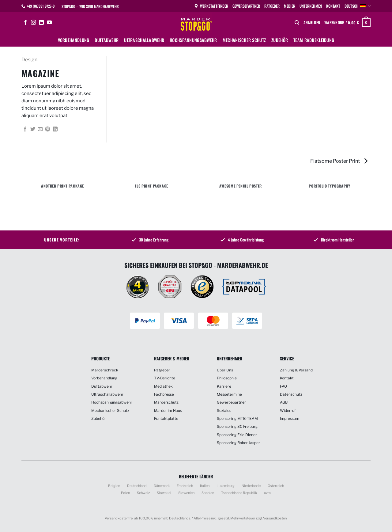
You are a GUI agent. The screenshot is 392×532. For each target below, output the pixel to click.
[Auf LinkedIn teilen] (55, 129)
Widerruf (288, 410)
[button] (312, 23)
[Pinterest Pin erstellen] (47, 129)
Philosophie (227, 378)
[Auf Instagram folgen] (33, 23)
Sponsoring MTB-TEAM (237, 418)
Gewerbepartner (246, 6)
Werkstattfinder (211, 6)
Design (29, 60)
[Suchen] (297, 23)
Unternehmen (311, 6)
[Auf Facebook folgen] (25, 23)
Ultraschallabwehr (144, 40)
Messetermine (229, 394)
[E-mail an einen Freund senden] (40, 129)
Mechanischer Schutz (244, 40)
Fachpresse (164, 394)
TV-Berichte (165, 378)
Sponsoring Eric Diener (237, 435)
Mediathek (163, 386)
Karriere (224, 386)
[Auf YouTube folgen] (49, 23)
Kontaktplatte (166, 418)
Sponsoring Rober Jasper (238, 443)
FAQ (283, 386)
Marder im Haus (168, 410)
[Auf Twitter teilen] (33, 129)
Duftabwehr (107, 40)
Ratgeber (272, 6)
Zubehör (280, 40)
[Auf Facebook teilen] (25, 129)
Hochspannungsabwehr (193, 40)
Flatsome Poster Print (339, 161)
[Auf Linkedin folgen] (41, 23)
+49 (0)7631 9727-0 (41, 6)
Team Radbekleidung (314, 40)
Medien (290, 6)
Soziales (224, 410)
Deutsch (358, 6)
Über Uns (225, 370)
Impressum (290, 418)
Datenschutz (291, 394)
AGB (284, 402)
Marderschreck (105, 370)
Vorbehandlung (74, 40)
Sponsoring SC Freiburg (237, 426)
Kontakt (333, 6)
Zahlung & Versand (296, 370)
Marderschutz (166, 402)
